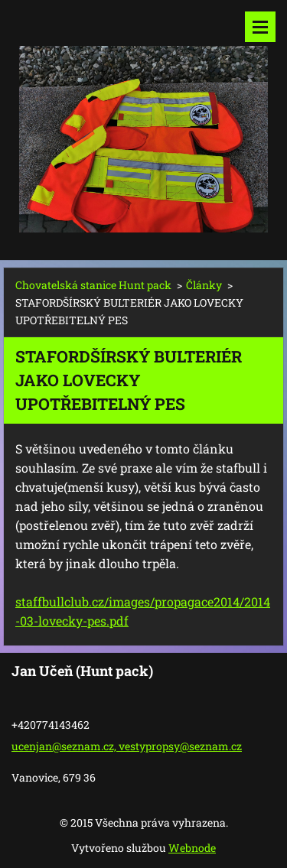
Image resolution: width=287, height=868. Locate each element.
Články (204, 285)
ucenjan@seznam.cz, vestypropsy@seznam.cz (127, 746)
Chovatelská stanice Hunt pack (93, 285)
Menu (260, 27)
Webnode (192, 848)
